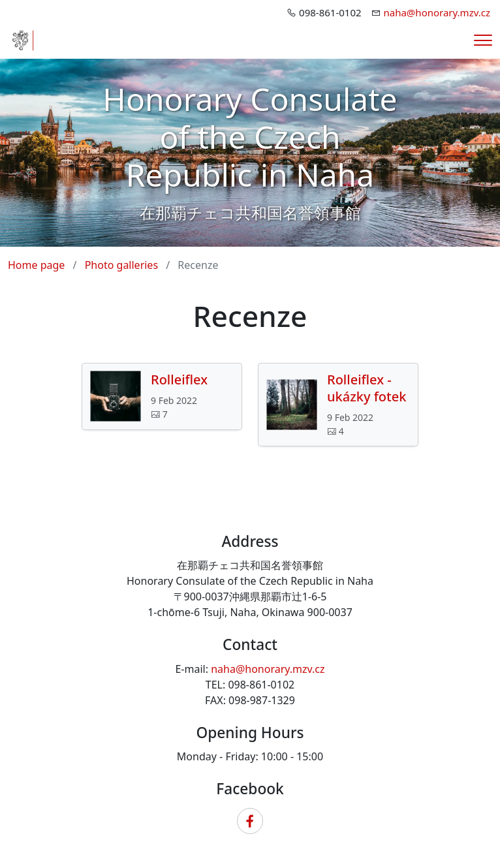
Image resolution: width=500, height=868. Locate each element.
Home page (36, 265)
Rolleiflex (179, 380)
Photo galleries (121, 265)
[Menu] (483, 40)
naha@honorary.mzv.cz (437, 12)
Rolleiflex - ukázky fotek (367, 388)
